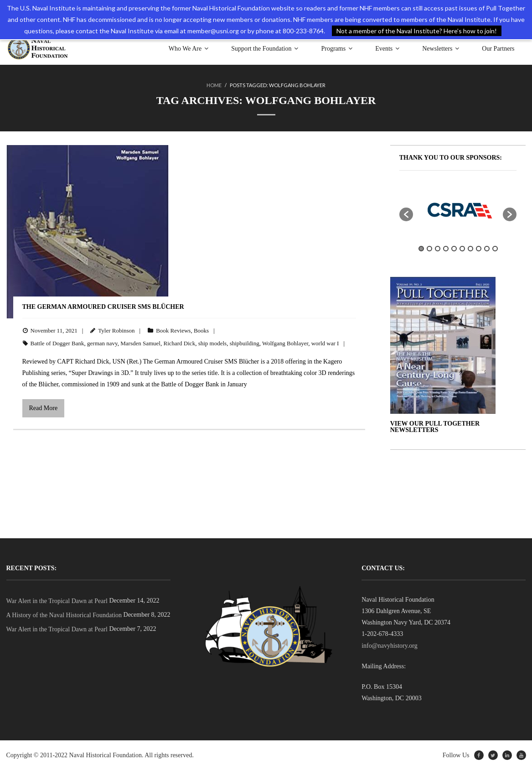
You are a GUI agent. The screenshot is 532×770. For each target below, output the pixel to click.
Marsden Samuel (140, 343)
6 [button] (462, 249)
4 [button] (446, 249)
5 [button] (454, 249)
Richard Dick (179, 343)
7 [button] (470, 249)
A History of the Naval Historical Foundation (64, 615)
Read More (44, 408)
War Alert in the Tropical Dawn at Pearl (57, 601)
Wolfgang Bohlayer (285, 343)
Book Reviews (173, 330)
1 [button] (421, 249)
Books (201, 330)
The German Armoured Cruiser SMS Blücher (103, 307)
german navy (102, 343)
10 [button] (495, 249)
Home (214, 85)
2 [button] (429, 249)
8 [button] (479, 249)
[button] (406, 214)
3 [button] (438, 249)
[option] (458, 210)
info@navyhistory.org (390, 646)
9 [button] (487, 249)
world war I (325, 343)
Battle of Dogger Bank (57, 343)
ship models (212, 343)
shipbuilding (245, 343)
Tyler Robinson (116, 330)
